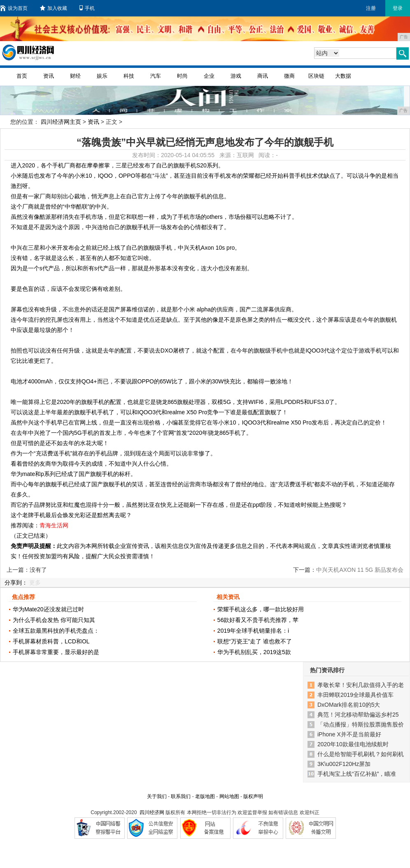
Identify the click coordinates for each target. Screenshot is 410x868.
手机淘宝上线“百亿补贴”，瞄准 (357, 774)
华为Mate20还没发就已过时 (48, 609)
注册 (371, 8)
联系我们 (181, 796)
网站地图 (229, 796)
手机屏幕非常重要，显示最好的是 (56, 652)
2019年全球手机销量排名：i (253, 631)
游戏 (236, 76)
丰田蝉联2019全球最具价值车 (355, 695)
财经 (75, 76)
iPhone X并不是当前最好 (349, 734)
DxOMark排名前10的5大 (349, 705)
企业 (209, 76)
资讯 (49, 76)
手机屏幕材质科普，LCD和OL (51, 641)
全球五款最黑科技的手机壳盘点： (56, 631)
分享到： (16, 583)
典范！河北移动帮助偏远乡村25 (358, 715)
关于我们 (157, 796)
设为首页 (14, 8)
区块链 (316, 76)
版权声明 (253, 796)
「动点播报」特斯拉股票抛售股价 (361, 724)
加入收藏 (54, 8)
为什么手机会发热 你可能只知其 (54, 620)
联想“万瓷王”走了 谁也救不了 (255, 641)
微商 (289, 76)
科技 (129, 76)
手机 (87, 8)
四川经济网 (152, 812)
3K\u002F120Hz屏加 (344, 764)
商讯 (263, 76)
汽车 (156, 76)
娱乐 (102, 76)
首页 (22, 76)
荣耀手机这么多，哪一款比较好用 (261, 609)
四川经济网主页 (61, 122)
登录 (398, 8)
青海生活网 (54, 525)
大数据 (343, 76)
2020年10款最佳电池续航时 (353, 744)
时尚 (182, 76)
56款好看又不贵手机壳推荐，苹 (258, 620)
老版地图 (205, 796)
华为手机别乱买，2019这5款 (254, 652)
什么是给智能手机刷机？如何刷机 (361, 754)
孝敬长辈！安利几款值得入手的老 (361, 685)
